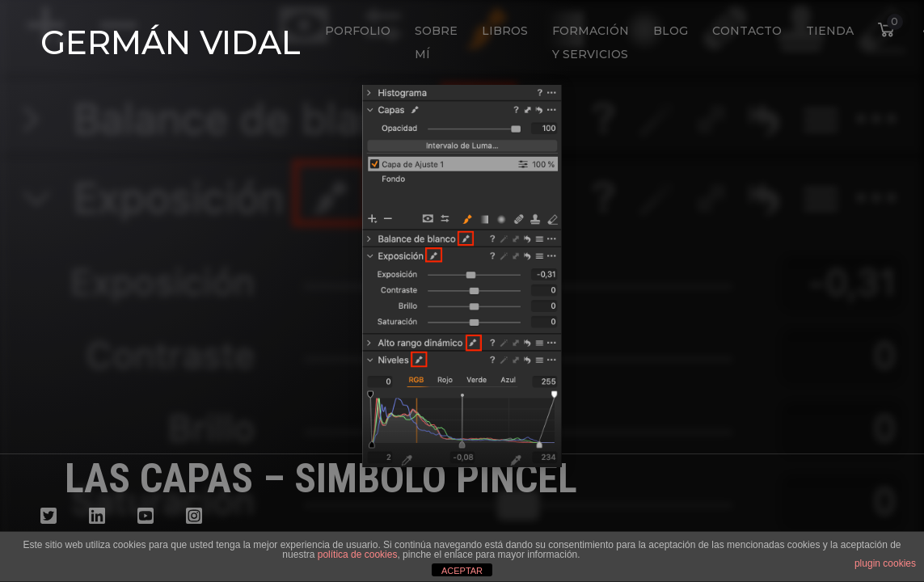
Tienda (830, 31)
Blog (671, 31)
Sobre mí (436, 42)
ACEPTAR (462, 571)
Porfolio (358, 31)
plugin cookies (885, 563)
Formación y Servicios (591, 42)
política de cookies (358, 555)
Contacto (747, 31)
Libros (505, 31)
